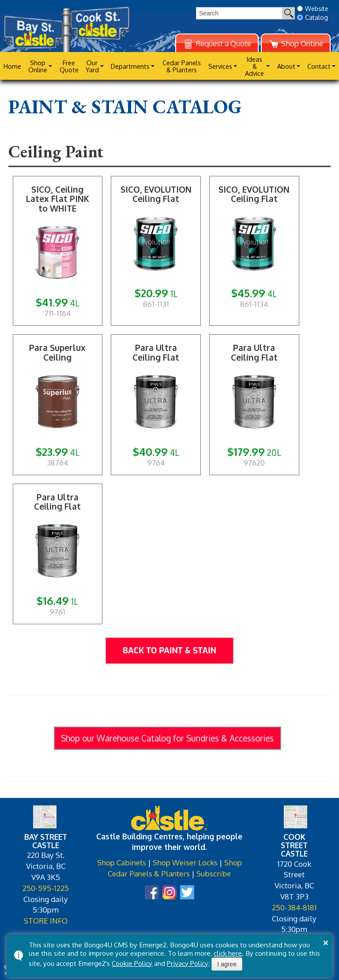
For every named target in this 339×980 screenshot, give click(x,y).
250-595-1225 (46, 888)
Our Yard (92, 66)
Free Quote (69, 66)
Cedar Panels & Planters (182, 66)
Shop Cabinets (122, 862)
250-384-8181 (294, 907)
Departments (130, 66)
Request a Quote (217, 44)
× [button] (326, 943)
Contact (319, 66)
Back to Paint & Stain (169, 650)
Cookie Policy (132, 963)
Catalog (313, 17)
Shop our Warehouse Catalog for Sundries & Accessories (167, 738)
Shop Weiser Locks (185, 862)
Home (12, 66)
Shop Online (296, 44)
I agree (227, 964)
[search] (239, 13)
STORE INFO (46, 920)
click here (228, 953)
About (286, 66)
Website (313, 9)
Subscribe (214, 873)
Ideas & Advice (254, 66)
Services (220, 66)
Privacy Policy (188, 963)
